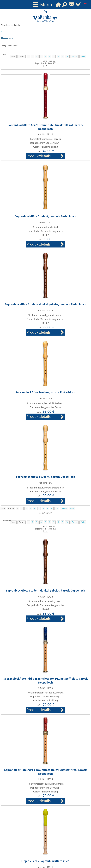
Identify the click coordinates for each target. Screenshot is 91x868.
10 (67, 57)
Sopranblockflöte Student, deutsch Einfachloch (45, 216)
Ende (83, 57)
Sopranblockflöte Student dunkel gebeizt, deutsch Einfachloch (46, 304)
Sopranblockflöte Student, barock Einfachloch (45, 392)
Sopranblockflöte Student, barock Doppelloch (45, 477)
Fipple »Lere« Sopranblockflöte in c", (45, 861)
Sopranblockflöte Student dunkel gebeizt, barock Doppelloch (46, 591)
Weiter (75, 57)
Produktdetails (39, 156)
